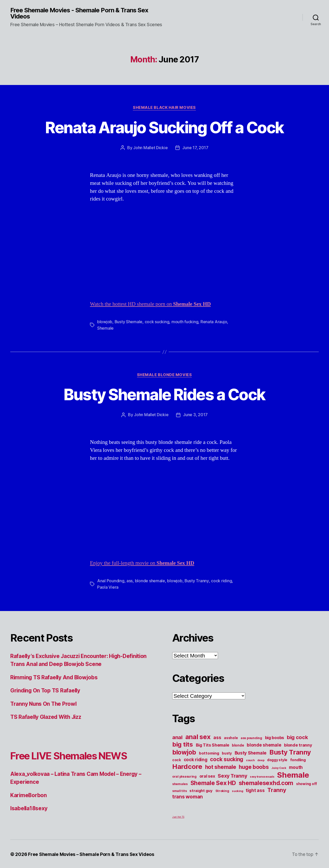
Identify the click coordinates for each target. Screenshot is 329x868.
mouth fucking (185, 322)
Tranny (277, 789)
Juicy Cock (279, 767)
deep (261, 760)
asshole (231, 737)
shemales (180, 783)
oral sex (207, 775)
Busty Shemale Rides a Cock (164, 394)
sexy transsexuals (262, 776)
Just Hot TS (178, 816)
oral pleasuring (184, 776)
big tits (183, 744)
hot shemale (221, 766)
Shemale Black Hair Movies (164, 108)
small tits (179, 790)
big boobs (275, 737)
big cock (297, 737)
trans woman (188, 796)
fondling (298, 759)
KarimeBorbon (29, 794)
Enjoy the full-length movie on (143, 563)
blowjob (105, 322)
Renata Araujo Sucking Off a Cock (164, 127)
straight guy (201, 790)
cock (177, 759)
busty (227, 752)
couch (250, 760)
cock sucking (157, 322)
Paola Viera (108, 587)
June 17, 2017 (195, 148)
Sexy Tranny (232, 775)
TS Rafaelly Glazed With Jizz (47, 716)
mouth (296, 766)
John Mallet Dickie (150, 148)
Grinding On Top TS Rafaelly (46, 690)
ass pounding (251, 737)
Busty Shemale (129, 322)
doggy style (277, 759)
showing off (307, 783)
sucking (237, 790)
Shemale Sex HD (213, 782)
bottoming (209, 752)
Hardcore (187, 766)
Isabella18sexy (29, 808)
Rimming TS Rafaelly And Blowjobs (55, 677)
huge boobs (254, 766)
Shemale (105, 328)
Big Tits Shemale (213, 744)
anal (177, 737)
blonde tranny (298, 744)
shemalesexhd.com (266, 782)
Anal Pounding (111, 580)
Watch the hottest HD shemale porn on (151, 304)
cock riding (221, 580)
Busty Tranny (197, 580)
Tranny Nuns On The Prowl (44, 703)
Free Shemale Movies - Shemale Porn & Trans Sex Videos (80, 13)
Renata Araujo (214, 322)
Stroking (222, 790)
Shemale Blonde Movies (164, 375)
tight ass (255, 790)
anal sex (198, 736)
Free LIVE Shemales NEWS (73, 755)
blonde (238, 745)
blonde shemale (150, 580)
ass (130, 580)
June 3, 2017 (195, 415)
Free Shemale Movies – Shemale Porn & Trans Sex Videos (91, 853)
